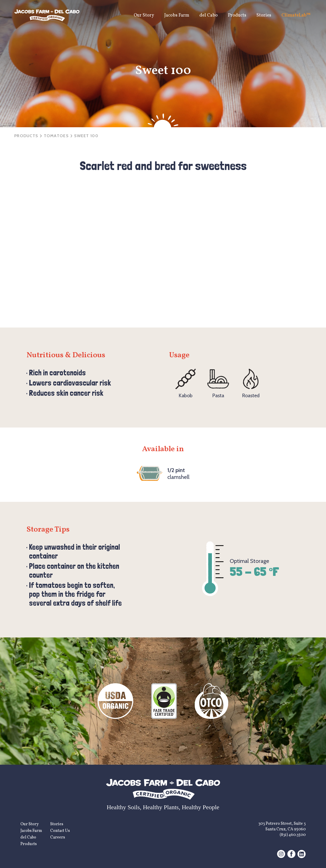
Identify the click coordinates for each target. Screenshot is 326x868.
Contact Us (60, 831)
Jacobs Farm (177, 15)
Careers (58, 837)
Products (237, 15)
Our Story (144, 15)
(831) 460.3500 (293, 835)
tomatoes (56, 136)
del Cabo (209, 15)
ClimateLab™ (296, 15)
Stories (264, 15)
